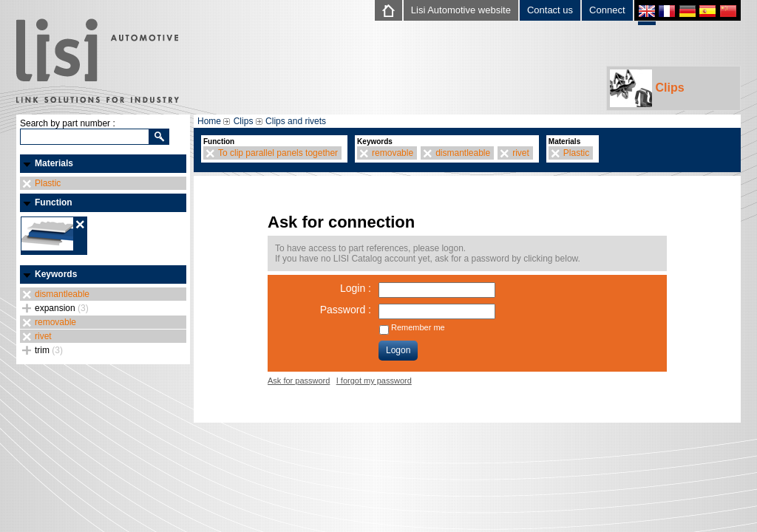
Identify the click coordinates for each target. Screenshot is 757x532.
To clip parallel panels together (278, 153)
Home (209, 121)
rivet (43, 336)
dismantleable (62, 294)
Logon (398, 350)
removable (55, 322)
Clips (647, 88)
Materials (54, 163)
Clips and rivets (296, 121)
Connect (607, 10)
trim (49, 350)
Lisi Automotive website (461, 10)
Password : (346, 310)
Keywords (56, 274)
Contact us (550, 10)
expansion (62, 308)
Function (54, 202)
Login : (356, 288)
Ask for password (299, 381)
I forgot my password (374, 381)
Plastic (48, 183)
